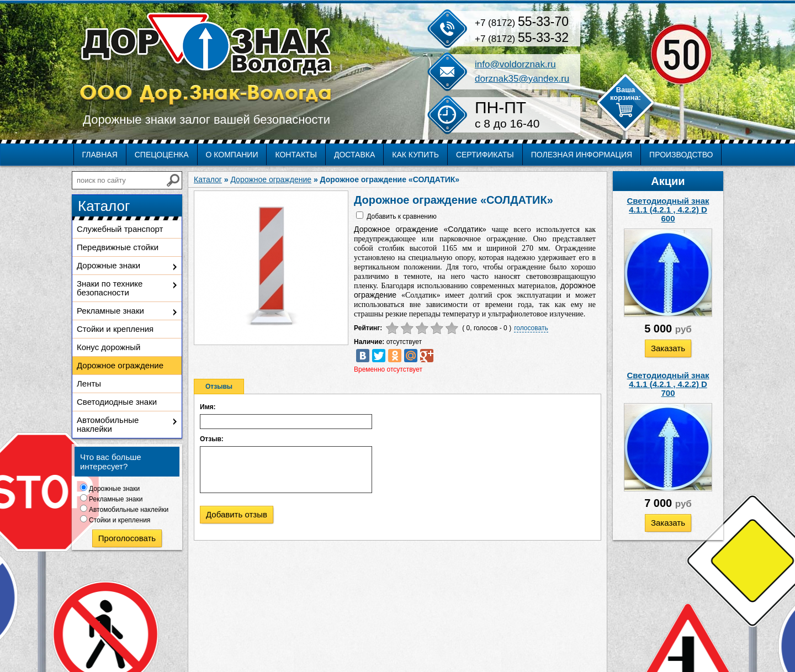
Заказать (668, 348)
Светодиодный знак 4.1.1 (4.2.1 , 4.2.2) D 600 (668, 210)
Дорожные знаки (108, 265)
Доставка (354, 155)
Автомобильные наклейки (108, 424)
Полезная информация (582, 155)
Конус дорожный (108, 347)
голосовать (531, 328)
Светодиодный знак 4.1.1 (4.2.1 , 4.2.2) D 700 (668, 384)
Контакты (296, 155)
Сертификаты (485, 155)
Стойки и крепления (115, 329)
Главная (100, 155)
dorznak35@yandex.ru (522, 79)
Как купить (415, 155)
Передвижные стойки (118, 247)
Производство (681, 155)
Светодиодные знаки (117, 402)
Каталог (208, 179)
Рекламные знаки (110, 311)
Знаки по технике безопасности (110, 288)
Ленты (89, 383)
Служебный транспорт (120, 229)
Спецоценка (162, 155)
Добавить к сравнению (401, 216)
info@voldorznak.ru (515, 64)
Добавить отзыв (237, 514)
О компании (232, 155)
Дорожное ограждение (120, 365)
